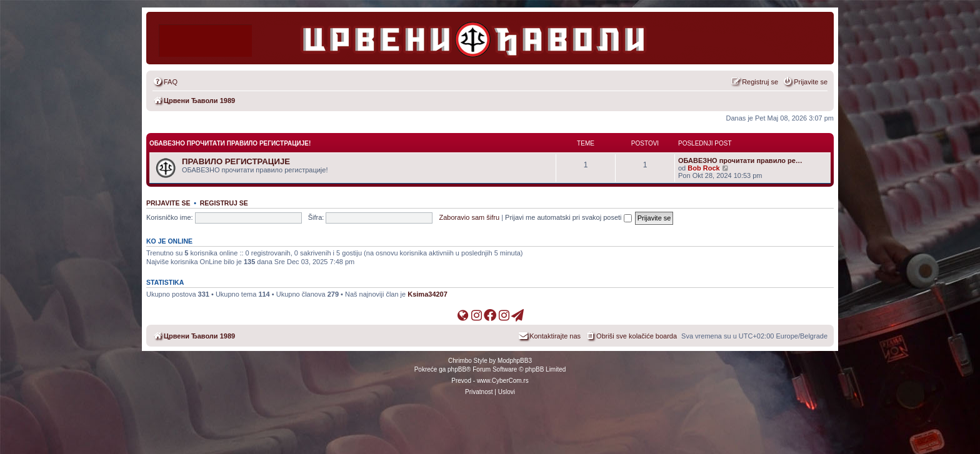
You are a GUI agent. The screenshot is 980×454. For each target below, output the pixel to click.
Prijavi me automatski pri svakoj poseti (568, 217)
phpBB (457, 369)
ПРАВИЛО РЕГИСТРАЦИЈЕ (236, 161)
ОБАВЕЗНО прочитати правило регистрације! (230, 143)
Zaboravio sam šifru (470, 217)
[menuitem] (165, 82)
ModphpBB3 (515, 361)
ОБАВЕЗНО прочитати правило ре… (740, 160)
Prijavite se (168, 203)
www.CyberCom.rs (503, 381)
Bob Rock (703, 168)
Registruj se (224, 203)
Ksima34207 (427, 294)
